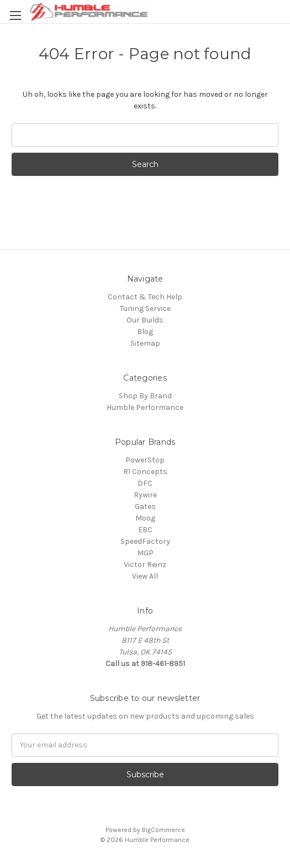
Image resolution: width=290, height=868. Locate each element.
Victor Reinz (145, 565)
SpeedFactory (145, 541)
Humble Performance (145, 407)
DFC (145, 483)
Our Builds (145, 320)
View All (145, 576)
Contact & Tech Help (145, 297)
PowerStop (145, 460)
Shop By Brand (145, 396)
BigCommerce (164, 830)
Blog (145, 332)
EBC (145, 530)
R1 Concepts (145, 472)
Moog (145, 518)
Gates (145, 506)
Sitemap (145, 343)
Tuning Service (145, 308)
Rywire (145, 495)
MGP (145, 553)
